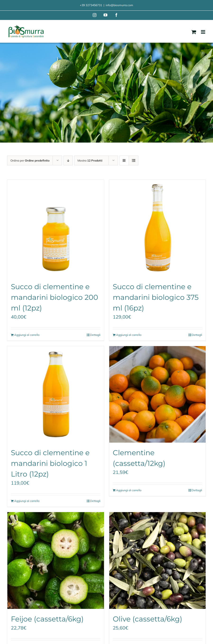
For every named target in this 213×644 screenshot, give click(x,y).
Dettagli (95, 335)
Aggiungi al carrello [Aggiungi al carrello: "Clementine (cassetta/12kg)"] (129, 490)
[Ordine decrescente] (68, 160)
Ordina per (30, 160)
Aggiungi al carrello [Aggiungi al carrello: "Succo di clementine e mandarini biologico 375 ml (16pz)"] (129, 335)
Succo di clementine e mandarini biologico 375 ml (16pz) (156, 297)
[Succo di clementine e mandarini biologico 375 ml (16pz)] (158, 228)
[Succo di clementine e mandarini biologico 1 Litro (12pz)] (56, 394)
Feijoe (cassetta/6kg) (47, 619)
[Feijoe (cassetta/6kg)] (56, 561)
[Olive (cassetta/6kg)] (158, 561)
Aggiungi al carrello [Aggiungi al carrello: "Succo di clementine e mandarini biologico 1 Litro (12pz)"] (27, 501)
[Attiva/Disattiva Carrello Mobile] (194, 32)
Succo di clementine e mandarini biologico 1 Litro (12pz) (50, 463)
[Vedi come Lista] (134, 160)
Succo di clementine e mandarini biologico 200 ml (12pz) (54, 297)
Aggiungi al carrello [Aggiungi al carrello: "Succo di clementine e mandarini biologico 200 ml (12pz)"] (27, 335)
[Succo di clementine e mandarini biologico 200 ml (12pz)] (56, 228)
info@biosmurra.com (119, 5)
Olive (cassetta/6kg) (147, 619)
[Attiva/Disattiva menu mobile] (203, 32)
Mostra (90, 160)
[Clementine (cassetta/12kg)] (158, 394)
